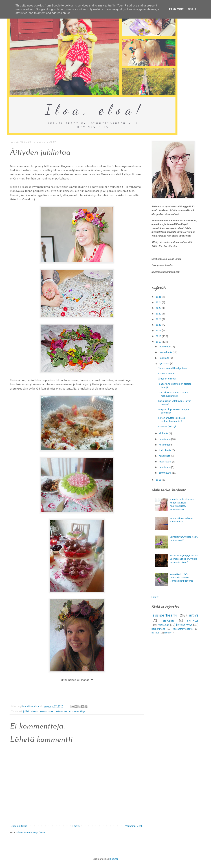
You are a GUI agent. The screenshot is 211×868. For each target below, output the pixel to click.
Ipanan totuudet (167, 374)
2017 (159, 342)
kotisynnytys (184, 625)
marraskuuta (166, 353)
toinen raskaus (55, 711)
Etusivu (76, 826)
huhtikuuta (165, 456)
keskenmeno (158, 629)
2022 (159, 314)
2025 (159, 297)
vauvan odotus (71, 711)
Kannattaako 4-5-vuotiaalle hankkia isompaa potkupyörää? (182, 578)
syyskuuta (164, 364)
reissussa (163, 625)
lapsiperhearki (164, 615)
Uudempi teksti (19, 826)
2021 (159, 319)
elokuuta (164, 434)
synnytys (193, 621)
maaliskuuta (165, 462)
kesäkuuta (165, 445)
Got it (192, 9)
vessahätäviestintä (183, 629)
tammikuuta (165, 473)
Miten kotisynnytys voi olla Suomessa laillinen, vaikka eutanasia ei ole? (184, 559)
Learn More (176, 9)
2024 (159, 303)
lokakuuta (164, 358)
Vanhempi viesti (134, 826)
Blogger (114, 859)
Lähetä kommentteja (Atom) (31, 833)
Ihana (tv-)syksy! (167, 427)
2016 (159, 480)
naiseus (34, 711)
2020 (159, 325)
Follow (155, 597)
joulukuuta (165, 347)
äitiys (83, 711)
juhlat (26, 711)
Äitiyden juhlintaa (167, 379)
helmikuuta (165, 467)
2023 (159, 308)
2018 (159, 336)
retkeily (168, 633)
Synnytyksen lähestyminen (172, 368)
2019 (159, 331)
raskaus (43, 711)
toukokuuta (165, 450)
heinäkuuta (165, 439)
